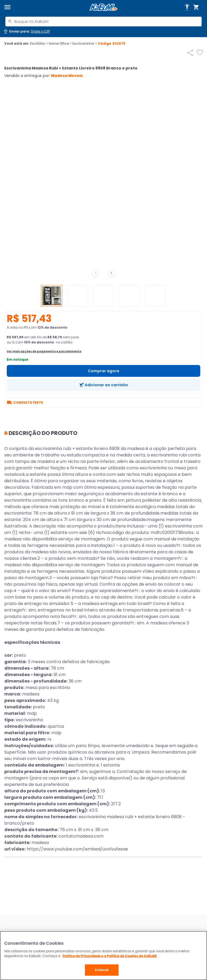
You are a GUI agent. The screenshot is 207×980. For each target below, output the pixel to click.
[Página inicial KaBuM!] (103, 7)
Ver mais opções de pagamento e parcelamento (44, 351)
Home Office (60, 44)
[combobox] (103, 22)
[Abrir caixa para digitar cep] (27, 31)
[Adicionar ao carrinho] (103, 385)
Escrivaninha (85, 44)
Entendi (102, 970)
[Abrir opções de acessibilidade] (187, 7)
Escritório (39, 44)
